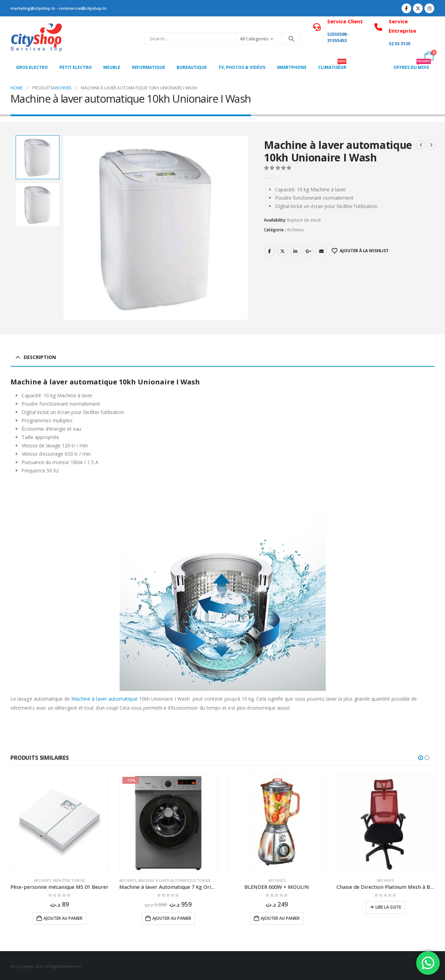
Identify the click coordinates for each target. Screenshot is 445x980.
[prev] (421, 145)
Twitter (282, 251)
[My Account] (414, 56)
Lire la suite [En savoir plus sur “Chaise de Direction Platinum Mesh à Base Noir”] (388, 907)
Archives (295, 230)
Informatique (148, 67)
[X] (418, 8)
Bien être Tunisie (69, 881)
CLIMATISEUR (332, 65)
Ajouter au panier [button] (63, 918)
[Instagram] (429, 8)
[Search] (291, 39)
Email (321, 251)
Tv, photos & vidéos (242, 67)
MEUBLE (112, 67)
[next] (431, 145)
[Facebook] (406, 8)
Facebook (269, 251)
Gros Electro (32, 67)
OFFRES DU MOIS (412, 65)
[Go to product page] (60, 823)
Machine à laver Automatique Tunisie (175, 881)
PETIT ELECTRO (76, 67)
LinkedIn (296, 251)
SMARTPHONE (292, 67)
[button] (421, 758)
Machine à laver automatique (104, 699)
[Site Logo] (37, 39)
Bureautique (192, 67)
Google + (308, 251)
